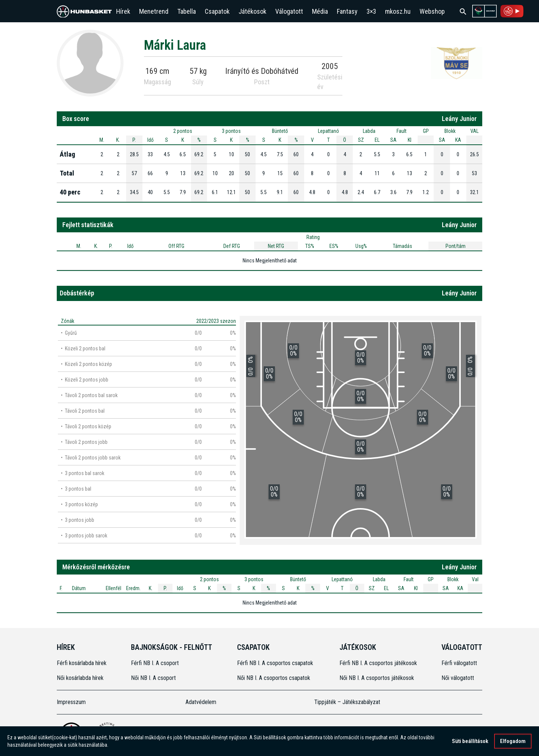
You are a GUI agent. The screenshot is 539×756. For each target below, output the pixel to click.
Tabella (187, 11)
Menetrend (154, 11)
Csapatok (217, 11)
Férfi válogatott (459, 663)
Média (320, 11)
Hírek (123, 11)
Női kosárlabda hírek (80, 678)
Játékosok (252, 11)
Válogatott (289, 11)
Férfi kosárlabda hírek (82, 663)
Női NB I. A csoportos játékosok (377, 678)
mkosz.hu (398, 11)
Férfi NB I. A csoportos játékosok (378, 663)
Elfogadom (513, 741)
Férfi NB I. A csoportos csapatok (276, 663)
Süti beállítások (470, 741)
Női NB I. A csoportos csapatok (274, 678)
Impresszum (71, 702)
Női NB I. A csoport (153, 678)
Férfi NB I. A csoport (155, 663)
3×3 (371, 11)
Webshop (432, 11)
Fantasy (347, 11)
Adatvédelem (201, 702)
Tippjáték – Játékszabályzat (347, 702)
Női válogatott (458, 678)
